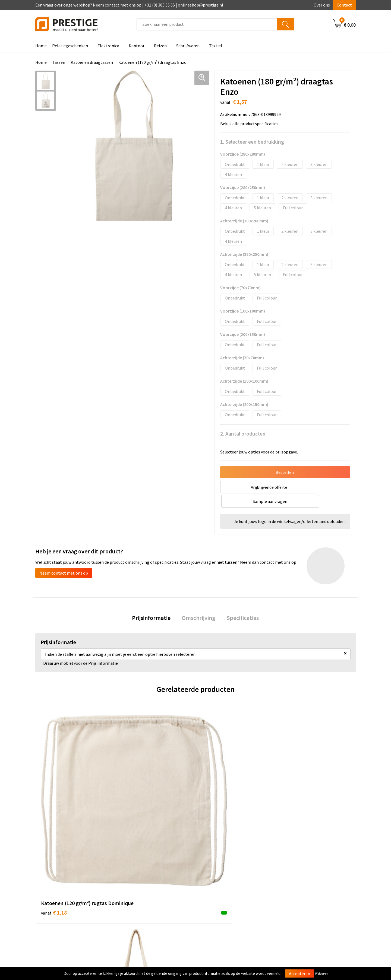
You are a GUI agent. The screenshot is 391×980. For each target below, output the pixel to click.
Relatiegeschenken (70, 46)
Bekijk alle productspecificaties (251, 124)
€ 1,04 (214, 791)
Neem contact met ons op (64, 559)
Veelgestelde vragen (142, 882)
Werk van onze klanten (144, 890)
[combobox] (207, 24)
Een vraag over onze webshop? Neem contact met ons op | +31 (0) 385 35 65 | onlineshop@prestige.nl (129, 5)
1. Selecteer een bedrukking (252, 142)
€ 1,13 (294, 791)
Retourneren (214, 890)
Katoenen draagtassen (92, 62)
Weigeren (321, 973)
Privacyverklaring (298, 890)
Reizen (160, 46)
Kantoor (137, 46)
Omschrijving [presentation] (198, 604)
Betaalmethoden (218, 882)
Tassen (59, 62)
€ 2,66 (134, 791)
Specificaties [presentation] (239, 604)
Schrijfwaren (188, 46)
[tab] (154, 605)
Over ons (322, 5)
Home (41, 46)
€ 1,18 (54, 791)
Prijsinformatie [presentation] (154, 604)
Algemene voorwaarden (304, 873)
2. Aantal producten (243, 434)
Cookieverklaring (297, 882)
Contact (344, 5)
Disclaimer (291, 898)
